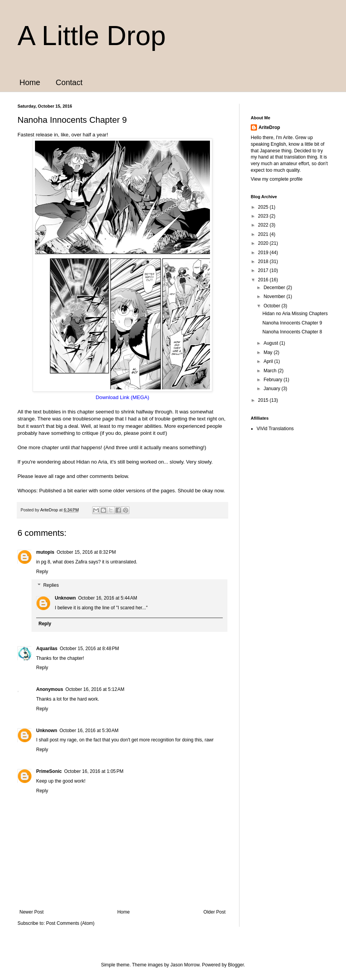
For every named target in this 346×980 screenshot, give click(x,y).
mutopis (45, 552)
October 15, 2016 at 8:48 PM (89, 649)
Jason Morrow (185, 965)
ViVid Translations (275, 429)
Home (30, 82)
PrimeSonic (49, 771)
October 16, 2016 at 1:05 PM (94, 771)
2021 (264, 234)
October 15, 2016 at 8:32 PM (86, 552)
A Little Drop (92, 36)
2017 (264, 270)
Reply (42, 572)
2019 (264, 253)
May (269, 352)
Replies (51, 586)
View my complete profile (277, 179)
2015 (264, 400)
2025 (264, 207)
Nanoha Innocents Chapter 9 (292, 323)
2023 (264, 216)
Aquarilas (47, 649)
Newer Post (31, 912)
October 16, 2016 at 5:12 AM (95, 689)
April (269, 361)
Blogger (236, 965)
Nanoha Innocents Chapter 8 (292, 332)
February (273, 380)
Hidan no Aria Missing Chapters (295, 314)
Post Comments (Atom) (70, 923)
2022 (264, 225)
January (273, 389)
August (272, 343)
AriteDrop (269, 127)
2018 (264, 262)
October (273, 306)
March (271, 371)
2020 (264, 243)
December (275, 288)
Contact (69, 82)
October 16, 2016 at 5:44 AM (108, 598)
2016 (264, 280)
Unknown (65, 598)
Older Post (214, 912)
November (275, 296)
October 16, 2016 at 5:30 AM (89, 731)
